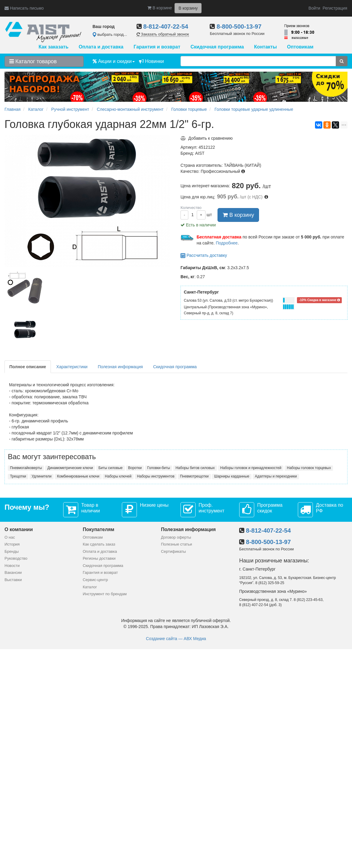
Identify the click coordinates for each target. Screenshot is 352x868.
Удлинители (42, 476)
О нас (10, 537)
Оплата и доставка (101, 47)
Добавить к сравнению (207, 138)
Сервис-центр (95, 580)
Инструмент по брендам (105, 594)
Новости (12, 566)
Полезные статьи (176, 544)
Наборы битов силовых (195, 468)
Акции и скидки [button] (114, 61)
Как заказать (53, 47)
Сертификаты (173, 551)
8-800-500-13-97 (239, 26)
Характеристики (72, 367)
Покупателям (99, 529)
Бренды (12, 551)
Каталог (90, 587)
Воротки (135, 468)
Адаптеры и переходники (276, 476)
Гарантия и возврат (157, 47)
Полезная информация (120, 367)
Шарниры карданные (232, 476)
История (12, 544)
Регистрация (335, 8)
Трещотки (18, 476)
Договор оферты (176, 537)
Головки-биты (159, 468)
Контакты (266, 47)
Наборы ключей (118, 476)
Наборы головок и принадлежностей (251, 468)
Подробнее (227, 243)
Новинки (151, 61)
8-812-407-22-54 (166, 26)
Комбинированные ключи (78, 476)
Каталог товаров (33, 61)
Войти (314, 8)
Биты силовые (110, 468)
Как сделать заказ (99, 544)
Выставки (13, 580)
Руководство (16, 558)
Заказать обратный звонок (163, 34)
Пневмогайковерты (26, 468)
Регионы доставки (99, 558)
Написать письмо (24, 8)
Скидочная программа (217, 47)
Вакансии (13, 572)
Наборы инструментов (156, 476)
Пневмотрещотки (194, 476)
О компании (19, 529)
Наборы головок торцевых (309, 468)
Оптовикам (300, 47)
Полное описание (28, 367)
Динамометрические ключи (70, 468)
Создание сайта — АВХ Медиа (176, 639)
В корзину (238, 215)
